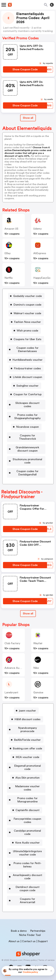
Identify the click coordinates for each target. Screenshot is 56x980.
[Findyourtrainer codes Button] (26, 368)
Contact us (29, 941)
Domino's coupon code (27, 305)
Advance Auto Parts (17, 668)
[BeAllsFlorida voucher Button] (26, 740)
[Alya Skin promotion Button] (26, 778)
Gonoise (38, 692)
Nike (36, 668)
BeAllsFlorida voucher (27, 740)
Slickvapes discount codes (27, 405)
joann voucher (27, 711)
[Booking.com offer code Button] (26, 748)
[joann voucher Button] (26, 711)
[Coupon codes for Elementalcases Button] (26, 350)
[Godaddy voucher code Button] (26, 296)
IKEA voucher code (27, 757)
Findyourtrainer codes (27, 368)
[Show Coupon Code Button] (25, 69)
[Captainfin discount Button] (26, 810)
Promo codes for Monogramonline (27, 800)
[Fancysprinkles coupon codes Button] (26, 820)
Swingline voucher (27, 386)
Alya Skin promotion (27, 778)
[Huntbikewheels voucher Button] (26, 360)
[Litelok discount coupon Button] (26, 377)
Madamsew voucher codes (27, 788)
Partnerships (38, 931)
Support (43, 941)
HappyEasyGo (42, 278)
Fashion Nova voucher (27, 322)
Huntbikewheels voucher (27, 360)
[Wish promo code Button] (26, 331)
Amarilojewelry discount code (27, 877)
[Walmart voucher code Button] (26, 313)
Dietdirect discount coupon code (27, 889)
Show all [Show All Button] (28, 118)
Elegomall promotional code (27, 767)
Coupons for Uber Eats (27, 339)
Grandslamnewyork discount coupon (27, 449)
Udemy (37, 229)
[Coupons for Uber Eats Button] (26, 339)
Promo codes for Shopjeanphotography (27, 417)
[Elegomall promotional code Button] (26, 767)
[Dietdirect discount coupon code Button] (26, 889)
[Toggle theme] (52, 5)
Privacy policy (30, 960)
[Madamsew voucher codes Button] (26, 788)
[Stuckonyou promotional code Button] (26, 461)
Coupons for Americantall (27, 901)
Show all (28, 614)
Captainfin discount (27, 810)
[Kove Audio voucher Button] (26, 843)
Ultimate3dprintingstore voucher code (27, 853)
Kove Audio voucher (27, 843)
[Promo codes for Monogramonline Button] (26, 800)
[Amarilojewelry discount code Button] (26, 877)
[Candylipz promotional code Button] (26, 832)
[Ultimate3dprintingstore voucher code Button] (26, 853)
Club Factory (12, 643)
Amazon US (11, 229)
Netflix (9, 278)
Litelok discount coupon (27, 377)
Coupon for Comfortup (27, 394)
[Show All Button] (28, 614)
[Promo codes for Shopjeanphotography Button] (26, 417)
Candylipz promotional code (27, 832)
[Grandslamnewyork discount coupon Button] (26, 449)
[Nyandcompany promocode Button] (26, 730)
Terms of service (46, 960)
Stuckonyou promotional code (27, 461)
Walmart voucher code (27, 313)
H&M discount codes (27, 719)
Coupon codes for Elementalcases (27, 350)
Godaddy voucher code (27, 296)
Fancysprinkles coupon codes (27, 820)
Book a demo (19, 931)
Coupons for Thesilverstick (27, 437)
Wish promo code (27, 331)
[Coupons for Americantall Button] (26, 901)
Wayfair (38, 643)
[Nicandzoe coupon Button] (26, 427)
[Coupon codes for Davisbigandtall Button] (26, 473)
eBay (8, 253)
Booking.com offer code (27, 748)
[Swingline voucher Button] (26, 386)
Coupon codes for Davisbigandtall (27, 473)
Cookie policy (30, 972)
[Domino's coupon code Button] (26, 305)
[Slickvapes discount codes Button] (26, 405)
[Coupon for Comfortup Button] (26, 394)
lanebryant (11, 692)
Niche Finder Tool (30, 935)
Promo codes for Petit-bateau (27, 865)
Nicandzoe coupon (27, 427)
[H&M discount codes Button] (26, 719)
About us (14, 941)
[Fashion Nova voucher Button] (26, 322)
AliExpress (40, 253)
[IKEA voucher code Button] (26, 757)
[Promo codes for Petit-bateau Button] (26, 865)
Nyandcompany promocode (27, 730)
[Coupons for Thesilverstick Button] (26, 437)
